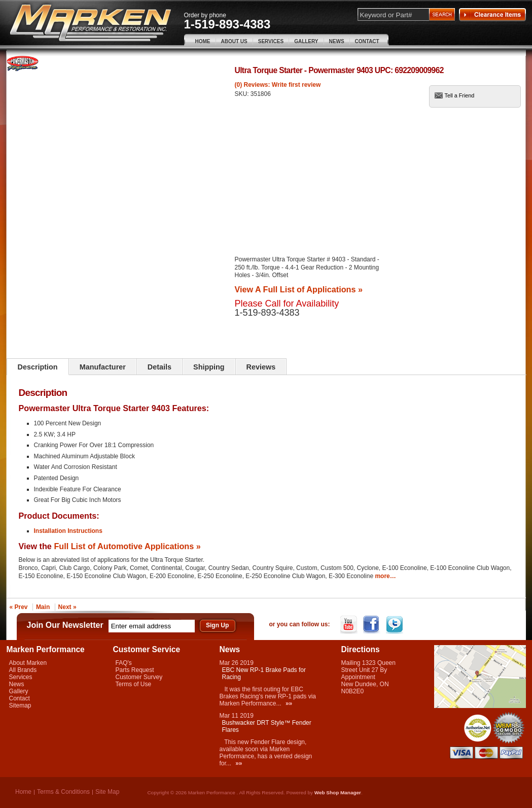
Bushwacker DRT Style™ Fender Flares (267, 726)
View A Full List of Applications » (299, 289)
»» (289, 703)
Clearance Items (492, 15)
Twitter (395, 625)
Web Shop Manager (338, 793)
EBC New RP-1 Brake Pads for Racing (264, 674)
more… (385, 576)
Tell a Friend (460, 95)
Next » (67, 607)
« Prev (19, 607)
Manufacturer (103, 367)
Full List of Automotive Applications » (127, 546)
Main (43, 607)
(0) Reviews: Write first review (278, 85)
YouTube (350, 625)
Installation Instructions (68, 531)
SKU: (243, 94)
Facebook (373, 625)
